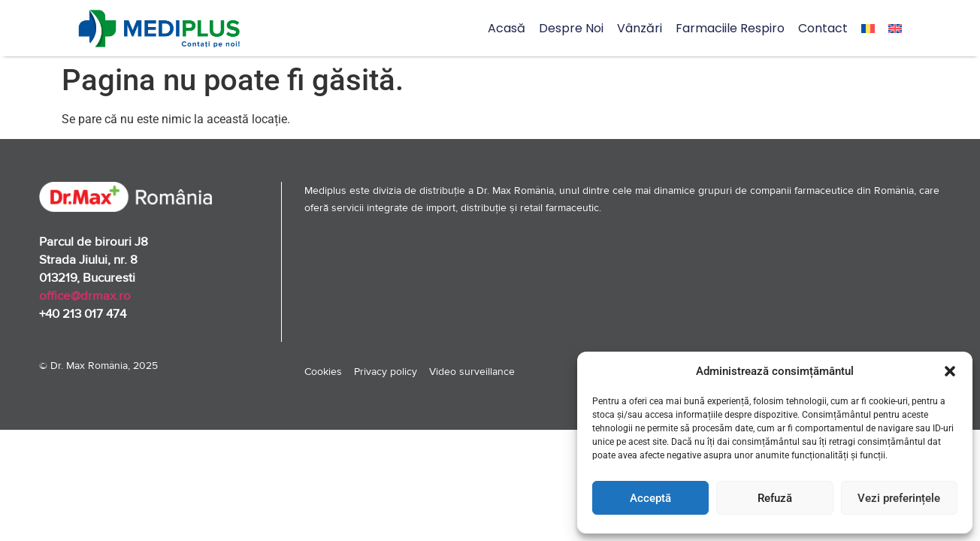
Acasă (507, 28)
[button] (950, 371)
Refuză (775, 498)
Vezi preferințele (899, 498)
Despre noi (571, 28)
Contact (823, 28)
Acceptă (650, 498)
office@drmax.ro (85, 296)
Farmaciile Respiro (730, 28)
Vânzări (640, 28)
